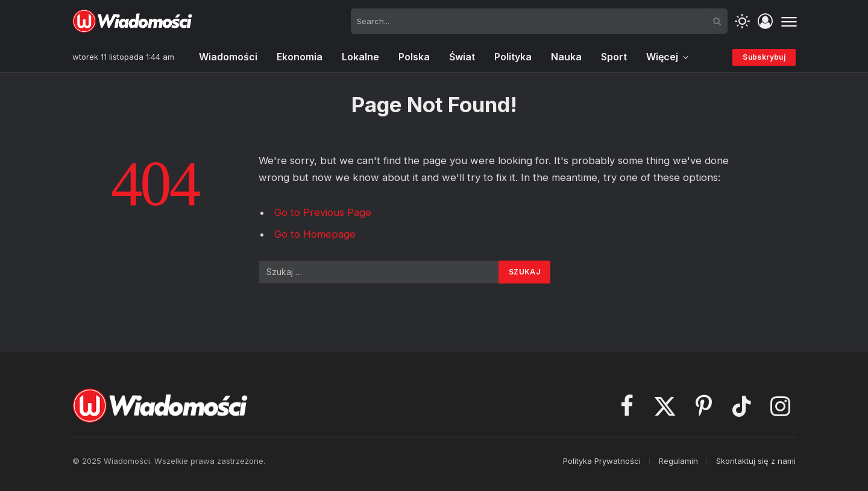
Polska (414, 57)
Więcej (662, 57)
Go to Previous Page (323, 212)
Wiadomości (228, 57)
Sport (614, 57)
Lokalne (360, 57)
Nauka (566, 57)
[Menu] (789, 21)
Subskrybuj (764, 57)
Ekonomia (300, 57)
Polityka (513, 57)
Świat (462, 57)
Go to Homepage (315, 234)
